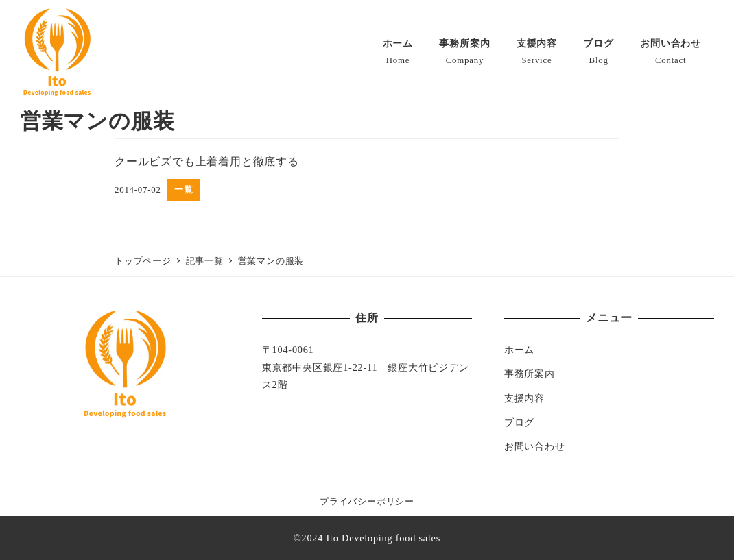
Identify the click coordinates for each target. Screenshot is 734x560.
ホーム (519, 350)
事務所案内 (530, 374)
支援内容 (524, 398)
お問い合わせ (535, 446)
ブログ (519, 422)
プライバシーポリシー (367, 502)
